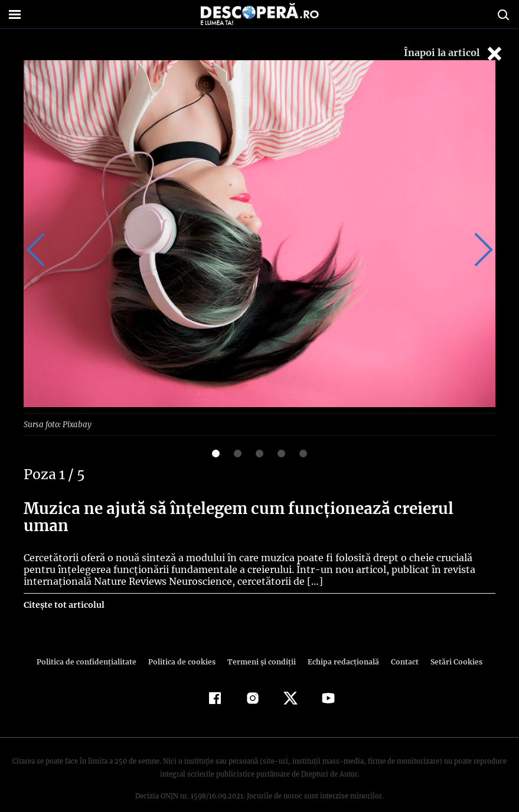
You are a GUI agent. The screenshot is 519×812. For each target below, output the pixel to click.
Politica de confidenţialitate (92, 645)
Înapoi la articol (454, 53)
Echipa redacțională (340, 645)
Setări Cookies (451, 645)
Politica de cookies (184, 645)
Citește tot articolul (63, 588)
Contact (400, 645)
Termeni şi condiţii (260, 645)
